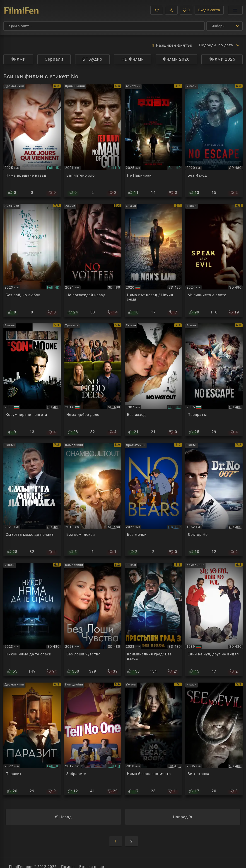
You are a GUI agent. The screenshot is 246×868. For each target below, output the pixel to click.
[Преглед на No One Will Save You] (32, 619)
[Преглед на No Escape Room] (153, 739)
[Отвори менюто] (235, 10)
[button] (157, 10)
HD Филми (133, 59)
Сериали (54, 59)
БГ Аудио (92, 59)
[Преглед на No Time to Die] (32, 499)
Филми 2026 (176, 59)
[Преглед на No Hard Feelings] (93, 619)
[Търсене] (104, 26)
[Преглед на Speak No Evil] (214, 260)
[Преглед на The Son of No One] (32, 380)
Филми (18, 59)
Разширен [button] (170, 45)
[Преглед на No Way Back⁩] (32, 141)
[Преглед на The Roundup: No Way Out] (153, 619)
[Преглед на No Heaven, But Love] (32, 260)
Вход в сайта (209, 10)
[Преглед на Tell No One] (93, 739)
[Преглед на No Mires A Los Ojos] (32, 739)
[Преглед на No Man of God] (93, 141)
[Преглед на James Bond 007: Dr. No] (214, 499)
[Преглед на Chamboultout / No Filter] (93, 499)
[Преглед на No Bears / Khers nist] (153, 499)
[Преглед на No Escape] (214, 141)
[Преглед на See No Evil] (214, 739)
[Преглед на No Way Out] (153, 380)
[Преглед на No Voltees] (93, 260)
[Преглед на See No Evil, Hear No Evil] (214, 619)
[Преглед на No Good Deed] (93, 380)
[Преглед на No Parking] (153, 141)
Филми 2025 (222, 59)
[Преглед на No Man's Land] (153, 260)
